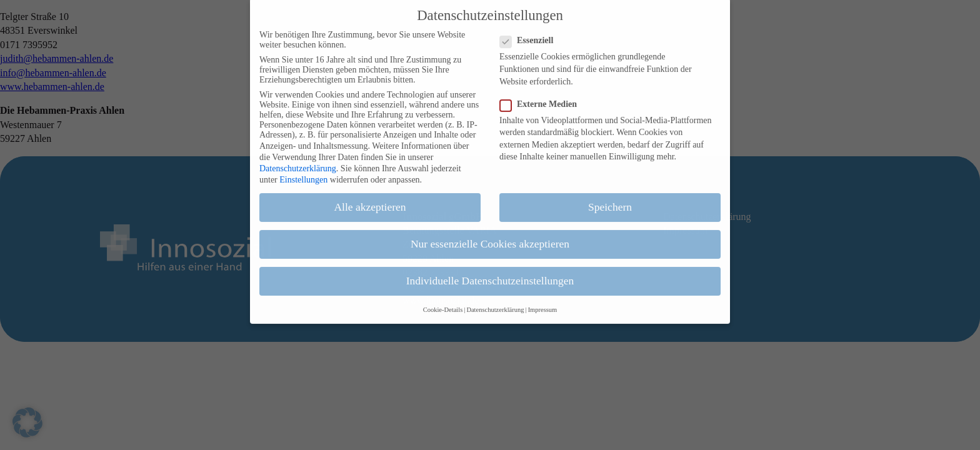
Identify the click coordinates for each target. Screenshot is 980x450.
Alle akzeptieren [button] (370, 197)
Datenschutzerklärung (298, 159)
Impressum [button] (543, 300)
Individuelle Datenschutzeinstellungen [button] (490, 272)
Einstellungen (303, 170)
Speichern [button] (610, 197)
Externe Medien (543, 95)
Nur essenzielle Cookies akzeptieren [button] (490, 234)
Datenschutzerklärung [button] (495, 300)
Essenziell (532, 32)
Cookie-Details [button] (443, 300)
